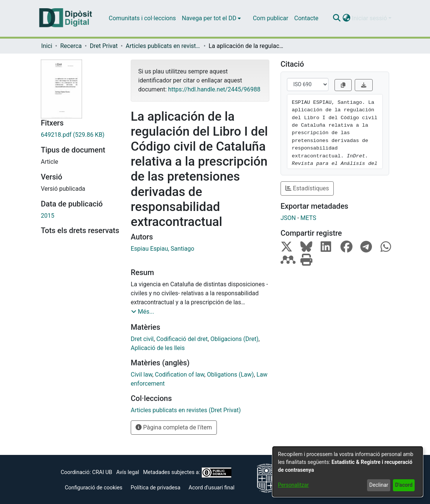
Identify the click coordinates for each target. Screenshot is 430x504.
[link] (80, 135)
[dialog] (348, 472)
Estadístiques (307, 188)
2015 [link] (48, 216)
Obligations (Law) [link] (230, 375)
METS (308, 218)
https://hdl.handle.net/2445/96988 (214, 89)
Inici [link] (47, 46)
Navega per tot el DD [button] (209, 18)
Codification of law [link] (180, 375)
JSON (288, 218)
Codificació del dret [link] (182, 339)
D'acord (404, 485)
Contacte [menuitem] (306, 18)
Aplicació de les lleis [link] (158, 348)
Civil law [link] (141, 375)
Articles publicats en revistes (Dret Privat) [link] (163, 46)
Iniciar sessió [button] (370, 18)
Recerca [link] (71, 46)
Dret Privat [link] (104, 46)
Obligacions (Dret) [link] (234, 339)
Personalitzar (293, 485)
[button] (337, 18)
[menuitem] (211, 18)
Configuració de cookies (94, 488)
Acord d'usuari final (212, 488)
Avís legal (128, 472)
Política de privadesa (156, 488)
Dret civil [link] (142, 339)
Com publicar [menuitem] (271, 18)
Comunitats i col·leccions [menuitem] (142, 18)
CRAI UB (102, 472)
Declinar (379, 485)
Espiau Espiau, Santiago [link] (163, 249)
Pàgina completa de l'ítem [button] (174, 427)
